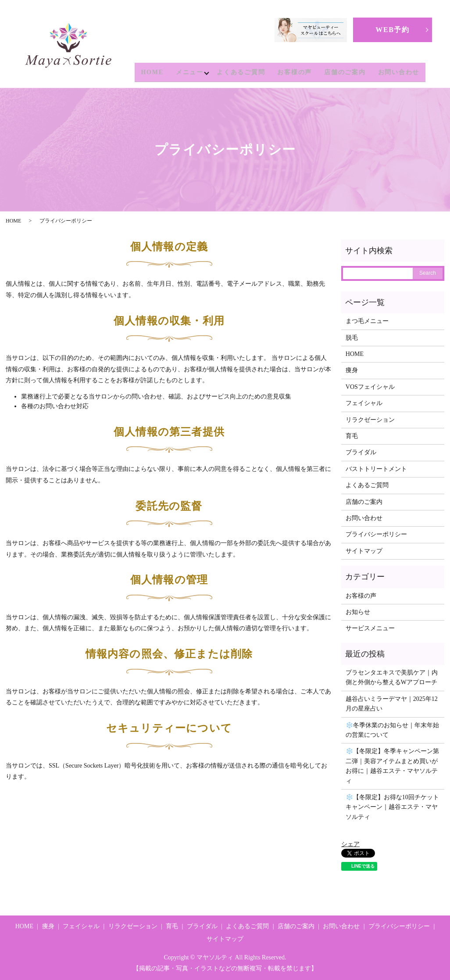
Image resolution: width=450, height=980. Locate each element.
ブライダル (361, 452)
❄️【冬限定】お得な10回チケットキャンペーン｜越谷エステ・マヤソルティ (392, 807)
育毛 (352, 436)
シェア (350, 844)
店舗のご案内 (345, 72)
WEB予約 (392, 30)
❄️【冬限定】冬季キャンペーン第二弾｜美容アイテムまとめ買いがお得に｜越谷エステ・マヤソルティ (392, 766)
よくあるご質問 (241, 72)
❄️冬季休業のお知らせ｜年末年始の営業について (392, 730)
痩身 (352, 370)
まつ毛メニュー (367, 321)
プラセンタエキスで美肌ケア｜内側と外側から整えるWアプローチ (392, 677)
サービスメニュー (370, 628)
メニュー (187, 72)
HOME (150, 72)
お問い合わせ (399, 72)
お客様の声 (295, 72)
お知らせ (358, 612)
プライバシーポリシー (376, 534)
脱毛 (352, 338)
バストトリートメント (376, 469)
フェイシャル (364, 403)
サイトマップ (364, 551)
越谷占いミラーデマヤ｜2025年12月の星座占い (392, 704)
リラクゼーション (370, 420)
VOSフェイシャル (370, 387)
